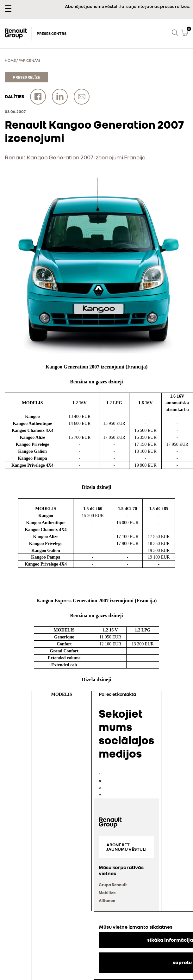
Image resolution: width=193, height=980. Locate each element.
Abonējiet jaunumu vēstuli (126, 847)
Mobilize (107, 893)
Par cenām (29, 60)
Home (10, 60)
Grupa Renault (113, 885)
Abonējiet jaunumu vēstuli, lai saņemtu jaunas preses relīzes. (127, 6)
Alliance (107, 900)
